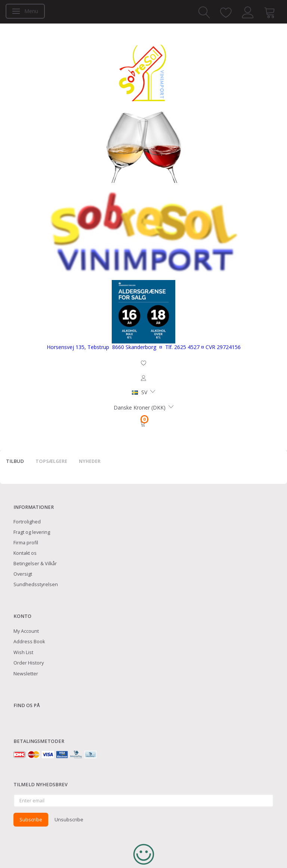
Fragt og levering (32, 532)
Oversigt (23, 574)
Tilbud (15, 461)
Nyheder (90, 461)
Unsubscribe (69, 819)
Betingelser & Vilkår (35, 564)
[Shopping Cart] (143, 423)
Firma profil (26, 543)
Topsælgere (51, 461)
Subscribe (31, 819)
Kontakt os (25, 553)
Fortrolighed (27, 522)
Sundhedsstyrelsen (36, 584)
